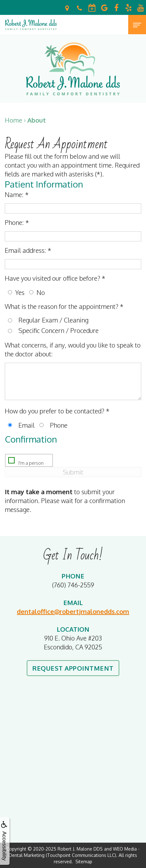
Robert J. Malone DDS (80, 849)
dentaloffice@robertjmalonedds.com (73, 611)
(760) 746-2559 (73, 585)
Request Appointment (73, 668)
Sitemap (84, 862)
